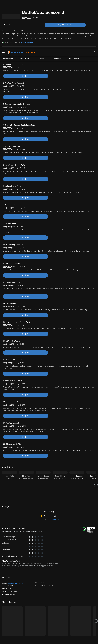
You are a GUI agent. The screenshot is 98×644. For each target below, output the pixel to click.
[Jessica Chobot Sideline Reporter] (43, 485)
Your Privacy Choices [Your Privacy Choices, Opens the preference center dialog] (26, 640)
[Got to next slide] (96, 485)
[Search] (95, 3)
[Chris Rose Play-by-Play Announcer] (26, 485)
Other (21, 583)
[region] (49, 633)
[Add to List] (95, 18)
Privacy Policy (76, 626)
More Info (57, 52)
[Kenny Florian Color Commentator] (60, 485)
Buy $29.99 (69, 25)
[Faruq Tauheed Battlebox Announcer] (77, 485)
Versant (19, 626)
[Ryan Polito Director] (9, 485)
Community (43, 519)
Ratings (41, 52)
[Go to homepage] (21, 3)
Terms (44, 626)
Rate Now (55, 519)
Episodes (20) (8, 52)
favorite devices (27, 42)
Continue (43, 640)
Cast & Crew (25, 52)
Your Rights (63, 628)
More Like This (74, 52)
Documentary (13, 583)
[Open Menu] (3, 3)
